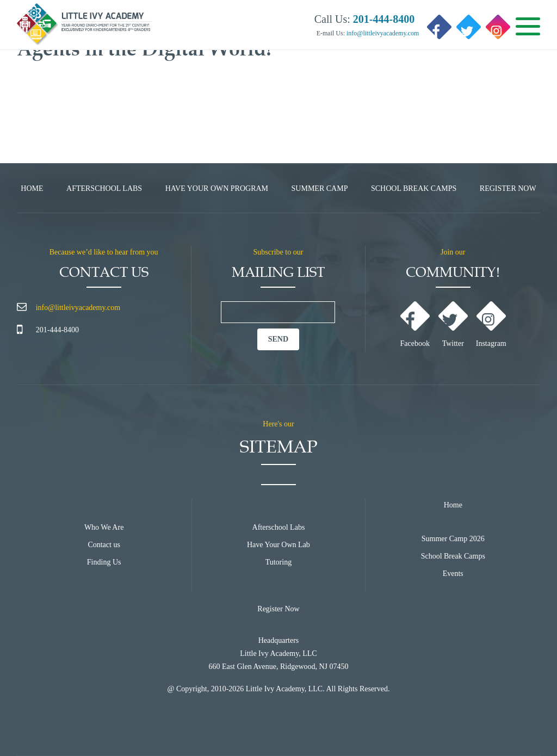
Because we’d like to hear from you (104, 252)
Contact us (104, 545)
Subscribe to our (278, 252)
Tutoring (279, 562)
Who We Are (104, 527)
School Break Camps (414, 188)
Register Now (508, 188)
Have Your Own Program (217, 188)
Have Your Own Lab (278, 545)
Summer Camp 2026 (453, 539)
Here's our (278, 424)
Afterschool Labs (104, 188)
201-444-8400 (57, 330)
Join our (453, 252)
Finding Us (104, 562)
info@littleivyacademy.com (382, 33)
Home (32, 188)
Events (453, 574)
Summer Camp (320, 188)
